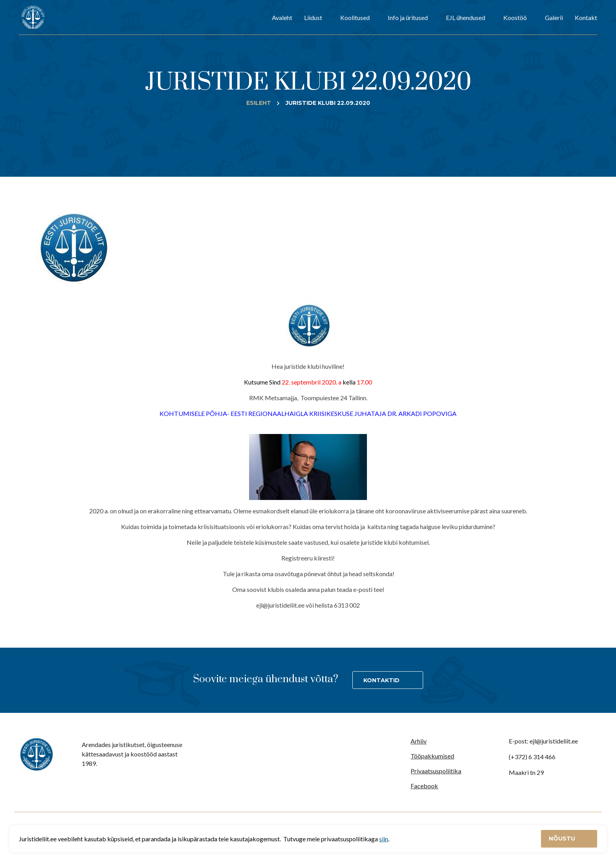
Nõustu (563, 839)
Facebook (424, 786)
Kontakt (586, 17)
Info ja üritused (408, 17)
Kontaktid (381, 680)
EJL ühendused (466, 17)
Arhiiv (419, 741)
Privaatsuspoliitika (436, 771)
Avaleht (282, 17)
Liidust (313, 17)
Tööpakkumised (432, 756)
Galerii (554, 17)
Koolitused (355, 17)
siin (384, 839)
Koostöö (515, 17)
